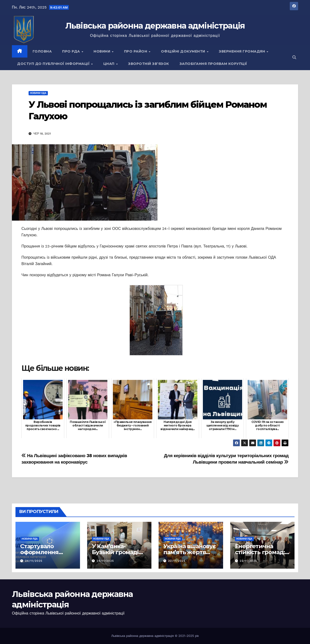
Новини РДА (30, 539)
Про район (136, 51)
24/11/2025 (34, 561)
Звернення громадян (242, 51)
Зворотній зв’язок (149, 64)
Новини (102, 51)
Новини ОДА (38, 93)
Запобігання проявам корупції (213, 64)
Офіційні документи (184, 51)
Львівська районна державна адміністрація (155, 26)
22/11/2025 (177, 561)
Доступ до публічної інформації (54, 64)
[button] (294, 57)
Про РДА (72, 51)
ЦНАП (110, 64)
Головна (42, 51)
